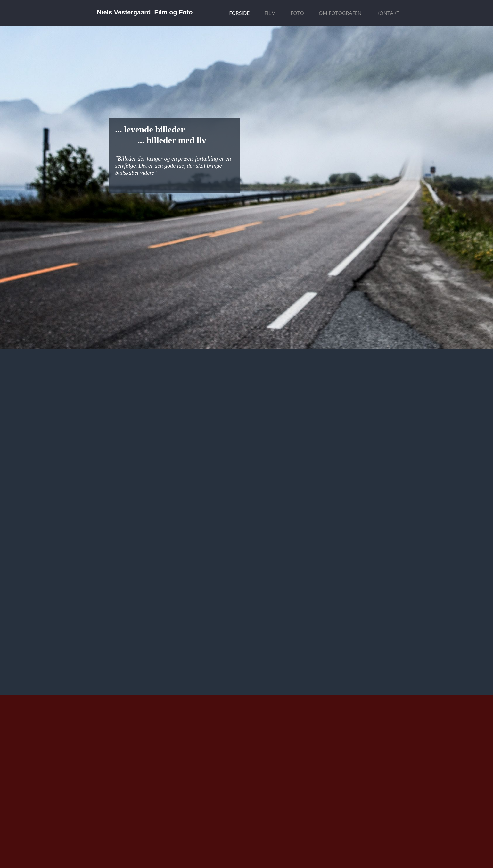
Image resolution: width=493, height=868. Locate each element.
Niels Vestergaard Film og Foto (145, 12)
